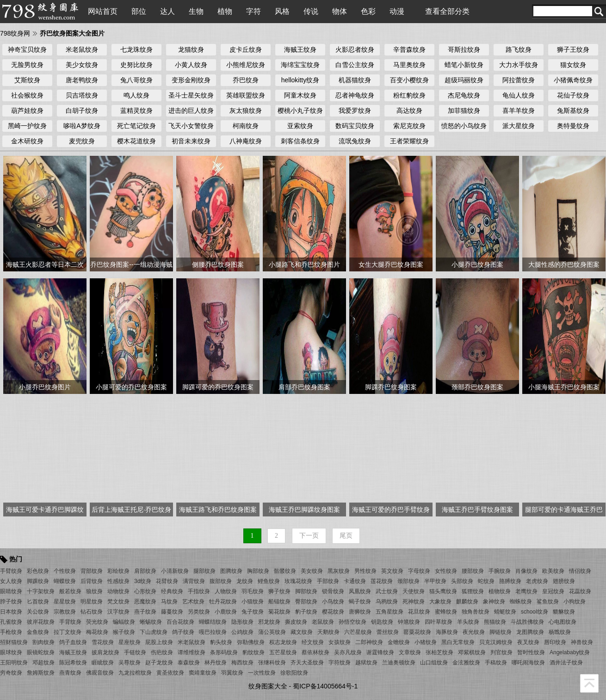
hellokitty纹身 (300, 80)
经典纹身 (172, 591)
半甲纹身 (435, 581)
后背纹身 (92, 581)
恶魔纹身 (145, 602)
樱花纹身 (333, 612)
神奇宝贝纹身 (27, 49)
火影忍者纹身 (355, 49)
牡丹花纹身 (223, 602)
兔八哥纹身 (136, 80)
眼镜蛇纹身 (41, 652)
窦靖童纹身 (203, 673)
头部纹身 (462, 581)
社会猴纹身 (27, 95)
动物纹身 (118, 591)
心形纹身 (145, 591)
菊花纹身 (279, 612)
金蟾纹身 (399, 642)
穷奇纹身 (11, 673)
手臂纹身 (11, 571)
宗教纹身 (65, 612)
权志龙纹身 (283, 642)
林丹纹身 (216, 663)
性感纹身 (118, 581)
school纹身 (535, 612)
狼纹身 (94, 591)
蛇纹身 (486, 581)
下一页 (309, 536)
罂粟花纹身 (417, 632)
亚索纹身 (300, 126)
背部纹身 (92, 571)
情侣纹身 (580, 571)
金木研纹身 (27, 141)
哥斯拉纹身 (464, 49)
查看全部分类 (447, 11)
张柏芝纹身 (439, 652)
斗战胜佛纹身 (527, 622)
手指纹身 (199, 591)
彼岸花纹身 (41, 622)
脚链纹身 (501, 632)
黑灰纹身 (339, 571)
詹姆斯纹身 (41, 673)
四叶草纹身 (439, 622)
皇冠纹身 (553, 591)
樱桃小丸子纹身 (300, 111)
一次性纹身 (262, 673)
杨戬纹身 (560, 632)
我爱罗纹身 (355, 111)
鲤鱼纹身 (269, 581)
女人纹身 (11, 581)
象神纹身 (494, 602)
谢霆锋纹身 (380, 652)
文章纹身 (410, 652)
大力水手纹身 (519, 65)
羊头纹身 (468, 622)
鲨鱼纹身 (548, 602)
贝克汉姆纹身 (496, 642)
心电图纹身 (563, 622)
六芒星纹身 (358, 632)
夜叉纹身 (528, 642)
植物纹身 (500, 591)
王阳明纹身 (14, 663)
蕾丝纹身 (388, 632)
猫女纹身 (573, 65)
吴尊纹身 (130, 663)
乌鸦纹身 (387, 602)
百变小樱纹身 (409, 80)
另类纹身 (199, 612)
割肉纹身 (43, 642)
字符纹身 (340, 663)
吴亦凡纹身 (348, 652)
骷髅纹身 (285, 571)
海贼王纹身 (300, 49)
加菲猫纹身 (464, 111)
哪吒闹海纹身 (528, 663)
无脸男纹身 (27, 65)
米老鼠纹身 (82, 49)
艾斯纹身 (27, 80)
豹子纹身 (306, 612)
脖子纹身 (11, 602)
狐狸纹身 (473, 591)
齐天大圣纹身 (307, 663)
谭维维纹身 (192, 652)
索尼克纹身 (409, 126)
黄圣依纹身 (170, 673)
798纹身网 (15, 33)
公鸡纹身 (242, 632)
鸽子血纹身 (73, 642)
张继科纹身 (272, 663)
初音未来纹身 (191, 141)
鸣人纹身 (136, 95)
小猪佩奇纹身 (573, 80)
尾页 (346, 536)
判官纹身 (501, 652)
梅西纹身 (242, 663)
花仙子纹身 (573, 95)
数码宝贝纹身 (355, 126)
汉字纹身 (118, 612)
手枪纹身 (11, 632)
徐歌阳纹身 (294, 673)
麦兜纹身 (82, 141)
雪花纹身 (103, 642)
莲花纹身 (382, 581)
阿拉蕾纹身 (519, 80)
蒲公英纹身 (272, 632)
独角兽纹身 (476, 612)
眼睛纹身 (11, 591)
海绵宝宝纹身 (300, 65)
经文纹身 (313, 642)
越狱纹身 (366, 663)
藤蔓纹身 (172, 612)
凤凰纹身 (360, 591)
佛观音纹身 (100, 673)
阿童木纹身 (300, 95)
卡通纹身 (355, 581)
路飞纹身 (519, 49)
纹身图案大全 (268, 686)
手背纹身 (70, 622)
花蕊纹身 (580, 591)
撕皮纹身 (296, 622)
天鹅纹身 (328, 632)
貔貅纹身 (564, 612)
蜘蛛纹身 (521, 602)
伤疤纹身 (162, 652)
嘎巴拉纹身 (213, 632)
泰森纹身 (189, 663)
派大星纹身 (519, 126)
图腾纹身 (231, 571)
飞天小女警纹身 (191, 126)
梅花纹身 (97, 632)
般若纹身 (70, 591)
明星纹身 (92, 602)
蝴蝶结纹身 (213, 622)
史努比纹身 (136, 65)
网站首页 (103, 11)
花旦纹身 (419, 612)
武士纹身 (387, 591)
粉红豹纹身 (409, 95)
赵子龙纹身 (159, 663)
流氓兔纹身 (355, 141)
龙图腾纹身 (530, 632)
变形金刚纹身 (191, 80)
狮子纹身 (279, 591)
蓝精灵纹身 (136, 111)
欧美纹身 (553, 571)
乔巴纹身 (246, 80)
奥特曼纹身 (573, 126)
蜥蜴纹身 (151, 622)
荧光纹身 (97, 622)
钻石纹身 (92, 612)
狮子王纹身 (573, 49)
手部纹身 (328, 581)
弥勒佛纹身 (251, 642)
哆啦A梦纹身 (82, 126)
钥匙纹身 (382, 622)
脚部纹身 (306, 591)
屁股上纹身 (159, 642)
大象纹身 (440, 602)
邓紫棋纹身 (472, 652)
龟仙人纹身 (519, 95)
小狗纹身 (575, 602)
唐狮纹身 (360, 612)
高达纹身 (409, 111)
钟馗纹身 (409, 622)
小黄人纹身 (191, 65)
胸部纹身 (258, 571)
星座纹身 (130, 642)
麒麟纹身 (467, 602)
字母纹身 (419, 571)
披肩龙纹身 (105, 652)
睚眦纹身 (103, 663)
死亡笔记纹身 (136, 126)
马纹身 (169, 602)
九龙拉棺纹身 (135, 673)
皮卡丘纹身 (246, 49)
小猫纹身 (253, 602)
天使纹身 (414, 591)
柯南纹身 (246, 126)
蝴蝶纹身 (65, 581)
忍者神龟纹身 (355, 95)
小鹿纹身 (226, 612)
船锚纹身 (279, 602)
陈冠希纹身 (73, 663)
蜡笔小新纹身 (464, 65)
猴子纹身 (124, 632)
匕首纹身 (38, 602)
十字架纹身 (41, 591)
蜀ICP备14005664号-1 (325, 686)
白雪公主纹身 (355, 65)
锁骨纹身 (333, 591)
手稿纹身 (496, 663)
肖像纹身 (526, 571)
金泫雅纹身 (466, 663)
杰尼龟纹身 (464, 95)
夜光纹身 (474, 632)
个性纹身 (65, 571)
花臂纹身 (167, 581)
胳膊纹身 (510, 581)
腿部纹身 (204, 571)
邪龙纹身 (269, 622)
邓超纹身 (43, 663)
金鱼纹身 (38, 632)
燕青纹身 (70, 673)
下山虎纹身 (154, 632)
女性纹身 (446, 571)
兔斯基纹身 (573, 111)
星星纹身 (65, 602)
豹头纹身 (221, 642)
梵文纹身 (118, 602)
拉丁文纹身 (68, 632)
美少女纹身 (82, 65)
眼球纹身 (11, 652)
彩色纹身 (38, 571)
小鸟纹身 (333, 602)
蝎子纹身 (360, 602)
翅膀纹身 (564, 581)
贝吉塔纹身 (82, 95)
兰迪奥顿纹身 (399, 663)
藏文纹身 (302, 632)
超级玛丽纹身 (464, 80)
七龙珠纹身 (136, 49)
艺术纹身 (193, 602)
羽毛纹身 (253, 591)
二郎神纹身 (369, 642)
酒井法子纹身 (566, 663)
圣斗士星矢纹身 (191, 95)
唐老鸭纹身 (82, 80)
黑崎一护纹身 (27, 126)
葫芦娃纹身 (27, 111)
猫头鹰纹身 (443, 591)
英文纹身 (392, 571)
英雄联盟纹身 (246, 95)
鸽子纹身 (183, 632)
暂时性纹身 (531, 652)
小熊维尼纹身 (246, 65)
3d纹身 (143, 581)
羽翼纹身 (232, 673)
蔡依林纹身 (315, 652)
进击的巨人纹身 (191, 111)
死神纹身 (414, 602)
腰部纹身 (473, 571)
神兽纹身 (582, 642)
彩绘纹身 (118, 571)
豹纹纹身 (254, 652)
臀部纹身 (306, 602)
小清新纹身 (175, 571)
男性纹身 (365, 571)
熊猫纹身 (495, 622)
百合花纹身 (180, 622)
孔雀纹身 (11, 622)
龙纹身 (245, 581)
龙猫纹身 (191, 49)
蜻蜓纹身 (505, 612)
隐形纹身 (242, 622)
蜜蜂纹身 (446, 612)
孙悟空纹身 (352, 622)
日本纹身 (11, 612)
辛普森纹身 (409, 49)
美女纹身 (312, 571)
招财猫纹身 (14, 642)
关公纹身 (38, 612)
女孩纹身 (340, 642)
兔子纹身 (253, 612)
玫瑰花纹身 (298, 581)
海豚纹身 (447, 632)
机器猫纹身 (355, 80)
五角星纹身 (390, 612)
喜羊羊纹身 (519, 111)
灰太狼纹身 (246, 111)
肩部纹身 (145, 571)
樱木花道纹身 (136, 141)
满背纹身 (194, 581)
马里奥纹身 (409, 65)
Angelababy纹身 (570, 652)
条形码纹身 (224, 652)
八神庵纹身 (246, 141)
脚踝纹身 (38, 581)
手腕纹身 (500, 571)
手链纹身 (135, 652)
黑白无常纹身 (458, 642)
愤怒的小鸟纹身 (464, 126)
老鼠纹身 (323, 622)
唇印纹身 (555, 642)
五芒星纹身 (283, 652)
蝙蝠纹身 (124, 622)
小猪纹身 (426, 642)
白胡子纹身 (82, 111)
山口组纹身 (434, 663)
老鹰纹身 (526, 591)
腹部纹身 (221, 581)
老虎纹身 (537, 581)
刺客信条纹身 (300, 141)
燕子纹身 (145, 612)
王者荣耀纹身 (409, 141)
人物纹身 (226, 591)
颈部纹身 (408, 581)
